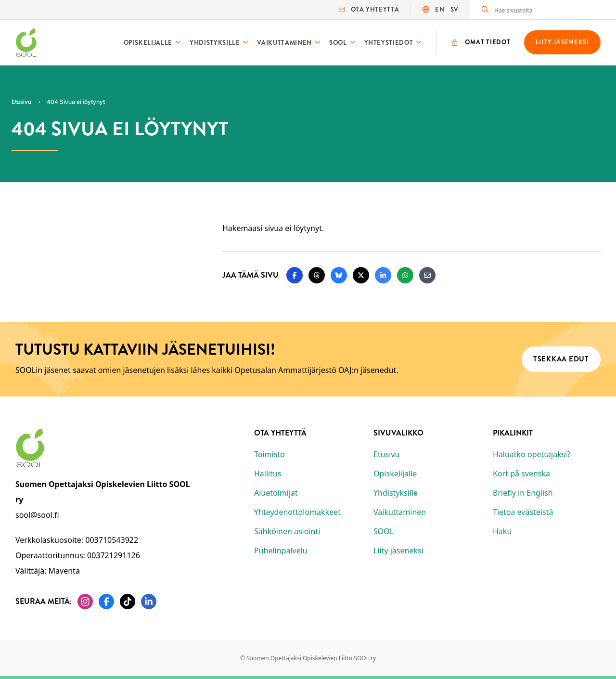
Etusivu (386, 454)
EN (440, 9)
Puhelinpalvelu (281, 551)
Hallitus (268, 474)
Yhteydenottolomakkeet (297, 512)
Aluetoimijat (276, 493)
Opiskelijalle (148, 43)
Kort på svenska (521, 474)
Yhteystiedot (389, 43)
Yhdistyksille (215, 43)
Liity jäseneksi (398, 551)
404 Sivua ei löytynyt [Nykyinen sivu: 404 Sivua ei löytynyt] (76, 102)
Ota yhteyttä (369, 9)
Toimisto (269, 454)
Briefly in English (523, 493)
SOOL (338, 43)
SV (455, 9)
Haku (502, 531)
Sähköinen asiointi (287, 531)
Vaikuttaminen (284, 43)
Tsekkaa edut (561, 359)
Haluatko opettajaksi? (532, 454)
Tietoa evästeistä (523, 512)
